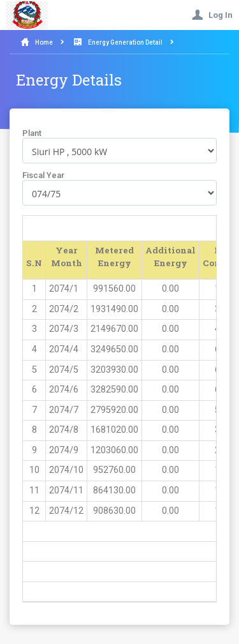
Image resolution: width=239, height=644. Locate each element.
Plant (32, 133)
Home (44, 42)
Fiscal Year (43, 175)
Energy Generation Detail (125, 42)
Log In (212, 15)
